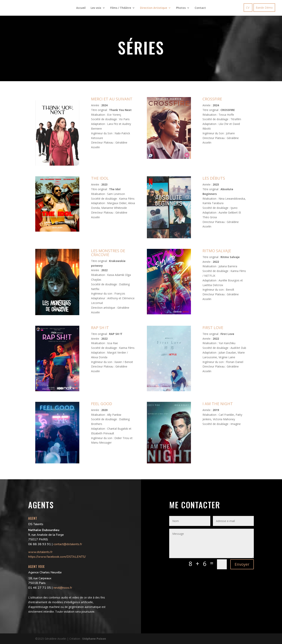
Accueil (81, 8)
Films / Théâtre (121, 8)
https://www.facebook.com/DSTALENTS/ (57, 557)
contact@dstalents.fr (68, 544)
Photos (181, 8)
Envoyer (242, 564)
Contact (200, 8)
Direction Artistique (154, 8)
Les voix (96, 8)
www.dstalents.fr (40, 552)
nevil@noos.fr (63, 588)
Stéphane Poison (94, 639)
